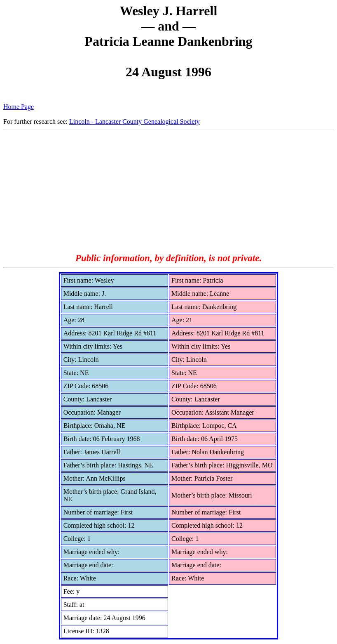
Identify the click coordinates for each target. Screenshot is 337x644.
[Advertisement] (168, 191)
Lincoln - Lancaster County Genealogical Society (135, 121)
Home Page (19, 107)
